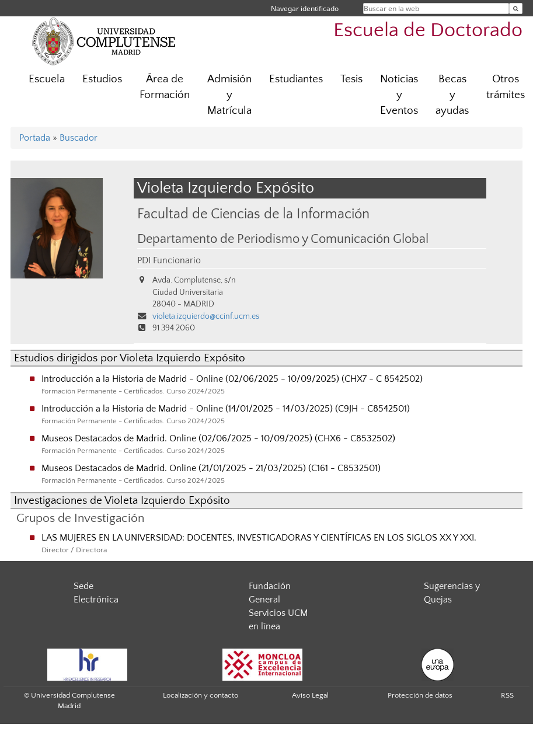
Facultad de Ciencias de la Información (253, 214)
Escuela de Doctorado (428, 31)
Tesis (351, 79)
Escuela (47, 79)
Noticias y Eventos (399, 95)
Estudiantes (296, 79)
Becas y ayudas (452, 95)
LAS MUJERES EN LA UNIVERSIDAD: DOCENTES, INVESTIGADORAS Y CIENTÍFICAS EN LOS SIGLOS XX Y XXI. (259, 538)
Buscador (79, 138)
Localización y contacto (201, 695)
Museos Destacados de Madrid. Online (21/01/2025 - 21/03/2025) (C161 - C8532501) (211, 468)
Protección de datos (420, 695)
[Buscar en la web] (516, 8)
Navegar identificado (305, 8)
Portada (35, 138)
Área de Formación (165, 87)
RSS (507, 695)
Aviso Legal (310, 695)
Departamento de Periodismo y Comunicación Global (283, 239)
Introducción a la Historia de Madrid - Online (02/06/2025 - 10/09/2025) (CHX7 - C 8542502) (232, 379)
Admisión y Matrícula (229, 95)
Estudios (102, 79)
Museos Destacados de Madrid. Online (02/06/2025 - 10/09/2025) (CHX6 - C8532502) (218, 438)
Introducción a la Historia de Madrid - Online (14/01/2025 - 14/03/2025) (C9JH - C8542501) (226, 409)
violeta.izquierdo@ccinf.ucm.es (206, 316)
